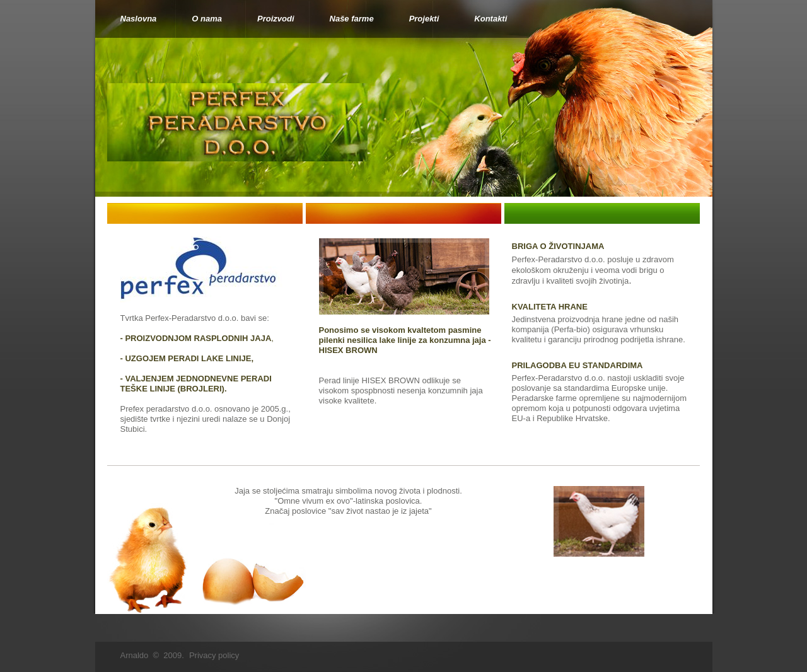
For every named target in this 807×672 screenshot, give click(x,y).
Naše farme (352, 19)
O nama (207, 19)
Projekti (424, 19)
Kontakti (491, 19)
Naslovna (139, 19)
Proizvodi (276, 19)
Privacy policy (214, 655)
